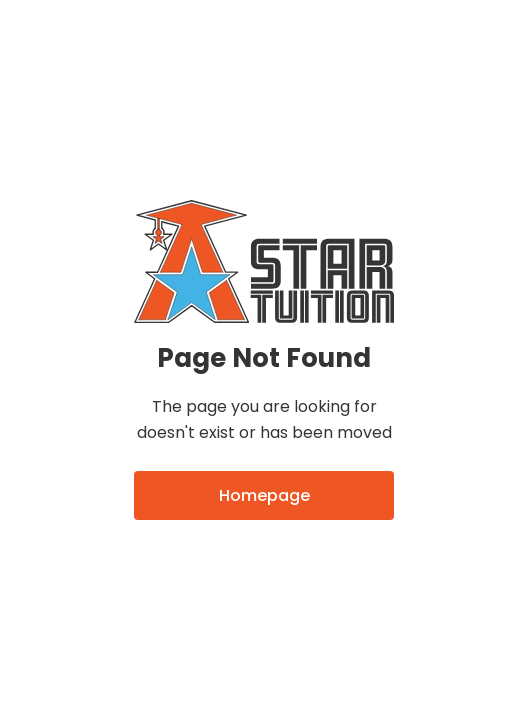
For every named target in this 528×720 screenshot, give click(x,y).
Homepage (264, 495)
